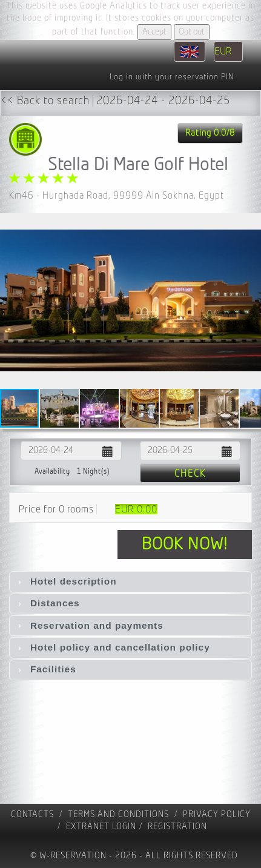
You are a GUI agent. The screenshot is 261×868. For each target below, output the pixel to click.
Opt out (192, 32)
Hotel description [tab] (66, 581)
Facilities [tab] (45, 669)
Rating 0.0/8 (210, 133)
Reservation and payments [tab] (89, 625)
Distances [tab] (47, 603)
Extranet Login (101, 827)
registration (177, 827)
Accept (154, 32)
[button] (250, 300)
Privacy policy (217, 814)
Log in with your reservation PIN (172, 77)
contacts (32, 814)
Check (190, 474)
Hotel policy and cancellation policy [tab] (112, 647)
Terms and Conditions (118, 814)
